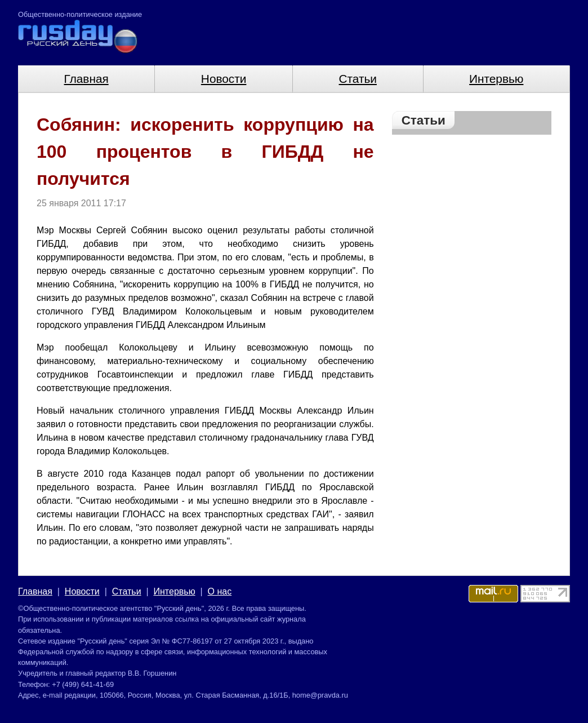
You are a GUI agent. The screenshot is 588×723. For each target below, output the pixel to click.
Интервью (496, 79)
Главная (86, 79)
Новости (224, 79)
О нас (220, 591)
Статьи (358, 79)
